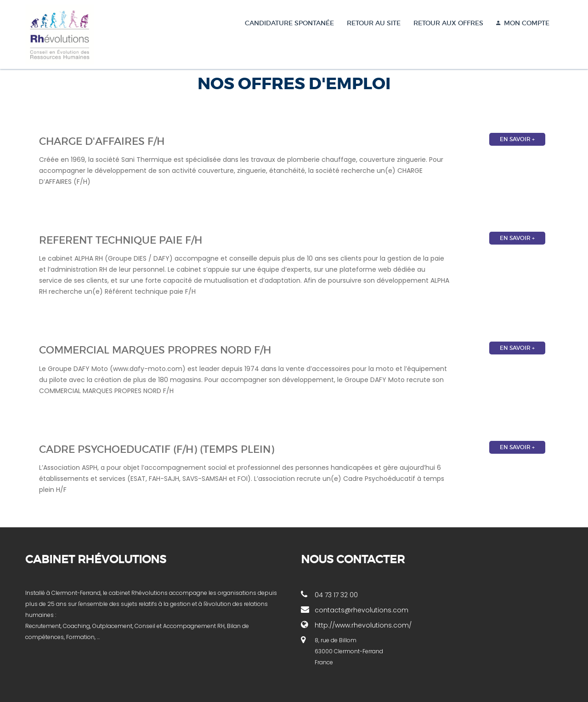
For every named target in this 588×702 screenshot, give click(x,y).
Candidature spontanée (289, 23)
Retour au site (374, 23)
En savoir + (517, 139)
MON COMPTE (523, 23)
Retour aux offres (448, 23)
